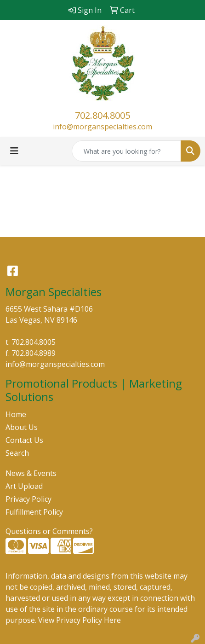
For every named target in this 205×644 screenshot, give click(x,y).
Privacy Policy (28, 499)
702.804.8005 (102, 115)
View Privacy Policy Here (80, 620)
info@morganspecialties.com (102, 127)
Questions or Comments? (49, 531)
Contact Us (24, 440)
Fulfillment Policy (34, 512)
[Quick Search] (126, 151)
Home (16, 414)
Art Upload (24, 486)
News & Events (31, 473)
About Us (22, 427)
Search (17, 453)
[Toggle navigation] (14, 151)
